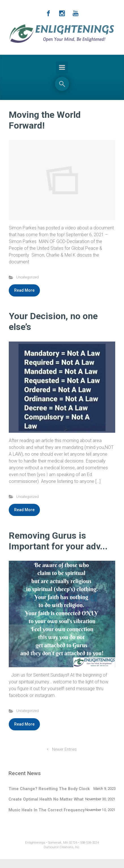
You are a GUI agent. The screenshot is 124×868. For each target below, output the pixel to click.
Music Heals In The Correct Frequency (47, 810)
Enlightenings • (37, 843)
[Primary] (62, 67)
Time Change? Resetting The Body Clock (49, 789)
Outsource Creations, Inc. (62, 847)
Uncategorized (27, 277)
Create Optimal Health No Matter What (46, 799)
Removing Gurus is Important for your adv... (58, 541)
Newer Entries (64, 749)
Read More (24, 290)
